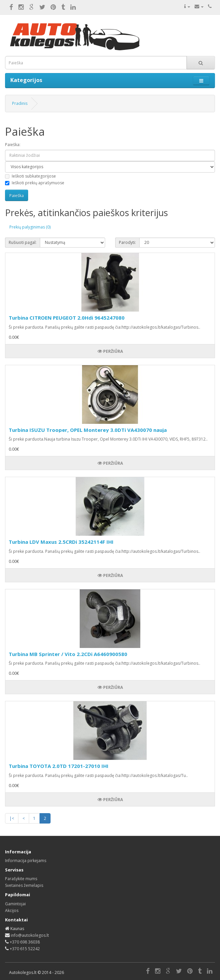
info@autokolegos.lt (30, 935)
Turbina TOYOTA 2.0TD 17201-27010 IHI (59, 766)
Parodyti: (127, 242)
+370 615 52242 (25, 949)
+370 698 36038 (25, 942)
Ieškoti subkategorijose (30, 176)
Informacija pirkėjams (26, 861)
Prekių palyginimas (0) (30, 227)
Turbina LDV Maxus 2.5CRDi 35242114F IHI (61, 542)
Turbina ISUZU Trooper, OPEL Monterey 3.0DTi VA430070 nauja (88, 430)
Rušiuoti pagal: (23, 242)
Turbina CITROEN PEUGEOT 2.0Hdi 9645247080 (67, 318)
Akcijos (12, 910)
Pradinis (20, 103)
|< (12, 818)
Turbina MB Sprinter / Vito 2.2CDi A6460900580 (68, 654)
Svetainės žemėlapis (24, 885)
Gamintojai (15, 904)
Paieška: (13, 145)
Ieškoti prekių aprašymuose (35, 183)
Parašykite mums (21, 879)
